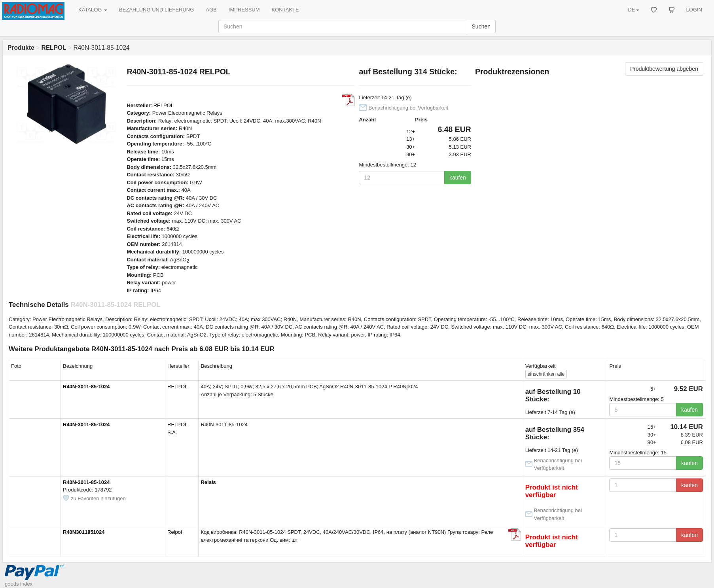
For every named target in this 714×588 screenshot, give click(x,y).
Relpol (175, 532)
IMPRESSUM (244, 10)
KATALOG (93, 10)
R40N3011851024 (84, 532)
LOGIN (694, 10)
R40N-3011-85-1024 (86, 387)
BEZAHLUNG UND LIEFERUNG (156, 10)
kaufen (458, 178)
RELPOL (164, 105)
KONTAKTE (285, 10)
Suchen (481, 26)
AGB (211, 10)
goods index (19, 584)
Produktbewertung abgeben (664, 69)
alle (546, 374)
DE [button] (633, 10)
